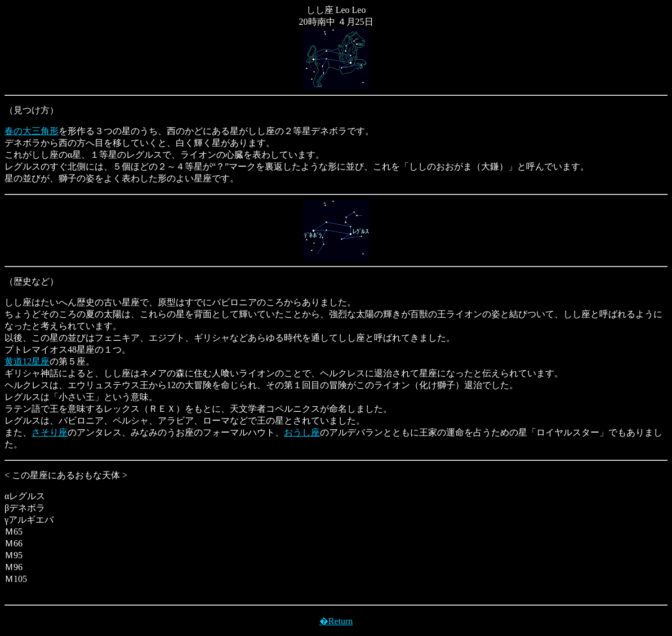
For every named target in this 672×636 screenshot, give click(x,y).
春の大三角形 (32, 131)
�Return (336, 621)
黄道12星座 (27, 361)
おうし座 (302, 432)
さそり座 (50, 432)
